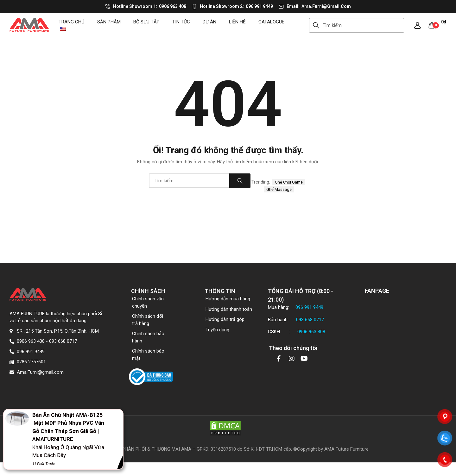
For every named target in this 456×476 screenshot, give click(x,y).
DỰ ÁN (209, 22)
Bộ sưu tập (146, 22)
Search (316, 25)
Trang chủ (72, 22)
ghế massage (279, 189)
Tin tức (181, 22)
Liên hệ (237, 22)
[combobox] (363, 25)
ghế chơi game (289, 182)
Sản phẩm (109, 22)
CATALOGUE (271, 22)
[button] (418, 25)
